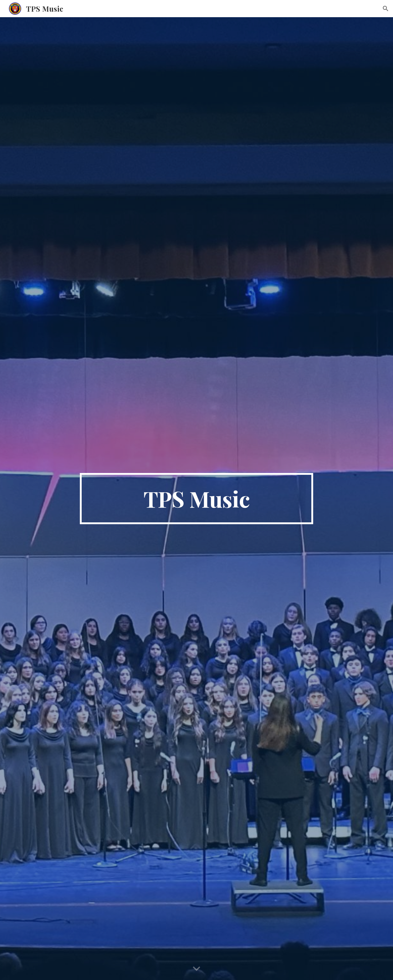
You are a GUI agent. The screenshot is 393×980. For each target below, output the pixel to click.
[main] (196, 499)
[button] (386, 9)
